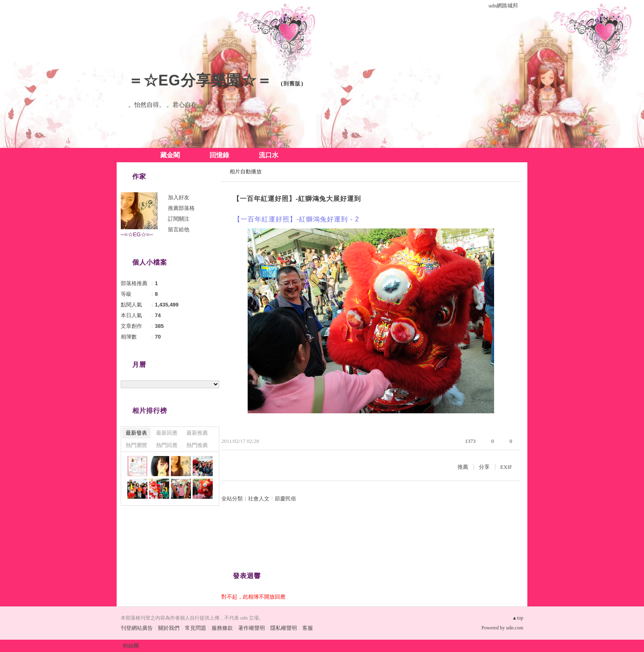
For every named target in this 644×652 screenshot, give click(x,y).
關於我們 (169, 628)
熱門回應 (167, 445)
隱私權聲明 (284, 628)
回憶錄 (219, 155)
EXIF (506, 467)
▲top (518, 618)
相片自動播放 (246, 172)
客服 (308, 628)
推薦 (463, 467)
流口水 (269, 155)
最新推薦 (197, 433)
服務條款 (222, 628)
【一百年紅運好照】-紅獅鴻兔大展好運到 (297, 199)
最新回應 (167, 433)
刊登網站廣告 (137, 628)
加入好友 (179, 197)
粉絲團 (131, 646)
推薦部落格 (181, 208)
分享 (484, 467)
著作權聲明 (252, 628)
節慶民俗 (285, 499)
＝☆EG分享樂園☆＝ (200, 80)
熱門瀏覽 (136, 445)
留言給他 (179, 229)
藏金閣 (170, 155)
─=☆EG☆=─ (137, 234)
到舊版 (292, 84)
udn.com (515, 628)
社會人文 (259, 499)
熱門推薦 (197, 445)
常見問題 (195, 628)
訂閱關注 (179, 219)
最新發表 (136, 433)
